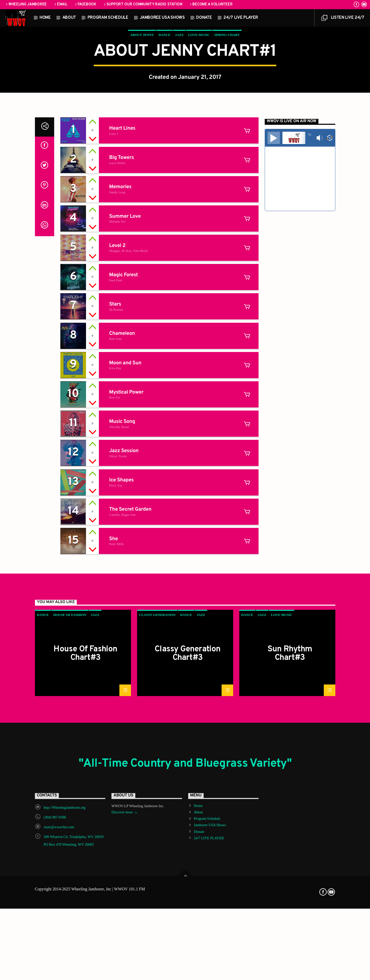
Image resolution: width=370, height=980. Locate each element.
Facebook (85, 4)
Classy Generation (157, 839)
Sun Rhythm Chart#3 (290, 878)
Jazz (179, 137)
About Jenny (142, 137)
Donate (204, 18)
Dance (164, 137)
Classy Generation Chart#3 (187, 878)
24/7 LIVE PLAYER (241, 18)
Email (60, 4)
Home (45, 18)
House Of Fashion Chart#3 (85, 878)
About (69, 18)
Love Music (199, 137)
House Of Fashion (70, 839)
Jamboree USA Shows (162, 18)
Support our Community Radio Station (143, 4)
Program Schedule (108, 18)
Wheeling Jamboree (26, 4)
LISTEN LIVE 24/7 (343, 19)
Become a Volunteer (211, 4)
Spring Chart (227, 137)
